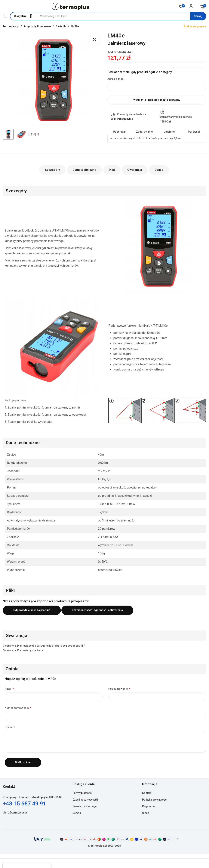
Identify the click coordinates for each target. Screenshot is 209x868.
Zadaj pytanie (144, 132)
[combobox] (121, 16)
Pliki (112, 170)
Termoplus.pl (11, 26)
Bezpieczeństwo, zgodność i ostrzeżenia (97, 610)
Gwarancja (135, 170)
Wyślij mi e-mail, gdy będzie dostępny (157, 100)
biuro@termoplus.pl (15, 813)
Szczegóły (52, 170)
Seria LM (61, 26)
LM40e (75, 26)
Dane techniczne (84, 170)
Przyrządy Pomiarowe (38, 26)
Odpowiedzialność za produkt (32, 610)
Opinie (159, 170)
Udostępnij (120, 132)
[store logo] (71, 6)
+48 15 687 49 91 (25, 803)
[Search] (198, 16)
